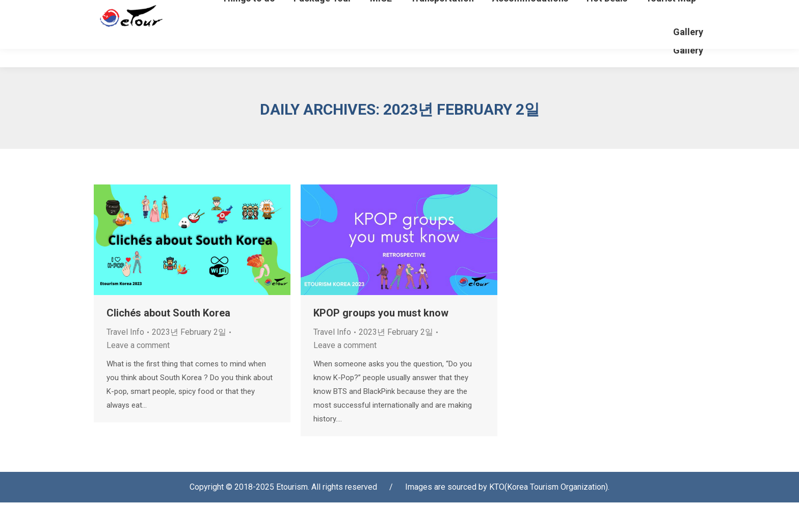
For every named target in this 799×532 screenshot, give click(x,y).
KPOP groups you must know (381, 342)
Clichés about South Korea (168, 342)
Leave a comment (138, 375)
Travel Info (125, 362)
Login (551, 15)
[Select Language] (665, 12)
